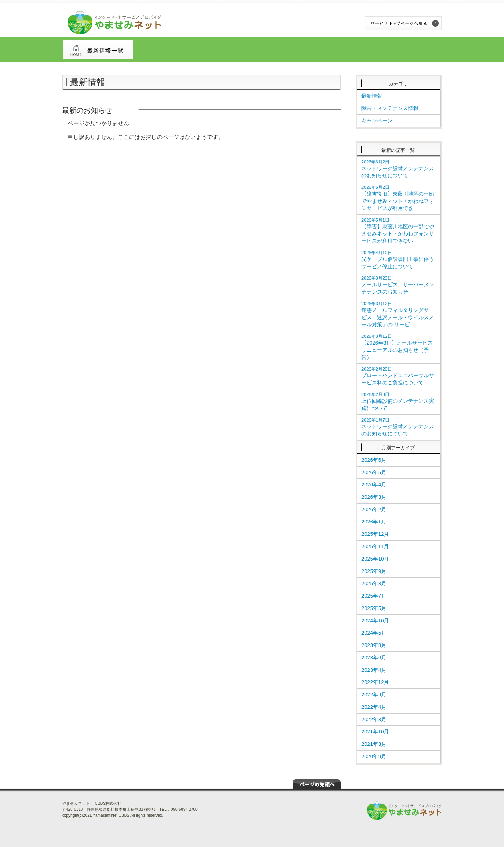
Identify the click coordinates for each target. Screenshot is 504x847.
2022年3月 (374, 719)
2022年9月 (374, 695)
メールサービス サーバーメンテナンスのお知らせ (398, 285)
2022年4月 (374, 707)
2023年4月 (374, 670)
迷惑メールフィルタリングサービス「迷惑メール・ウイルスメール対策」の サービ (398, 314)
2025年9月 (374, 571)
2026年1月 (374, 522)
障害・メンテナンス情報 (390, 108)
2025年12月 (375, 534)
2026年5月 (374, 472)
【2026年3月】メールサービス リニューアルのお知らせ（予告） (397, 347)
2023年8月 (374, 645)
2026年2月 (374, 509)
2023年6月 (374, 658)
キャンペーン (377, 121)
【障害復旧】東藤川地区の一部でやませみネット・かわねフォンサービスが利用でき (398, 198)
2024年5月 (374, 633)
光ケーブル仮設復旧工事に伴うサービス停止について (398, 260)
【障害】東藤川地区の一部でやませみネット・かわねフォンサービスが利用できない (398, 231)
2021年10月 (375, 732)
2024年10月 (375, 621)
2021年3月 (374, 744)
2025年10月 (375, 559)
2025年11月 (375, 546)
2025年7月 (374, 596)
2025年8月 (374, 583)
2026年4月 (374, 485)
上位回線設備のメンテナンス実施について (398, 402)
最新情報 (372, 96)
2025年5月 (374, 608)
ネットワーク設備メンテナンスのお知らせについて (398, 169)
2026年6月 (374, 460)
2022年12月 (375, 682)
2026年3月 (374, 497)
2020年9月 (374, 756)
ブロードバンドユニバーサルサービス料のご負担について (398, 376)
